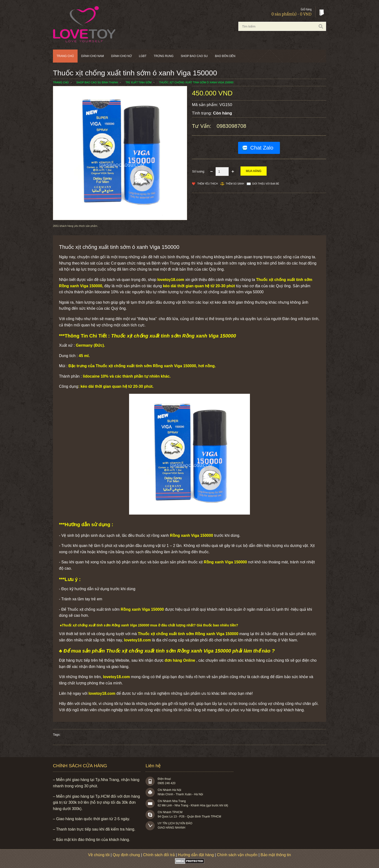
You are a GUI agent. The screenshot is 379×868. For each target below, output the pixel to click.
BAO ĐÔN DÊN (225, 56)
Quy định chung (126, 855)
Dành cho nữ (121, 56)
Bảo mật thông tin (276, 855)
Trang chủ (65, 56)
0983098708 (231, 126)
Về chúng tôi (99, 855)
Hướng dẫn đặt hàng (196, 855)
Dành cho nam (93, 56)
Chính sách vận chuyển (237, 855)
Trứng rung (164, 56)
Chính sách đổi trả (159, 855)
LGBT (143, 56)
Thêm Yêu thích (208, 184)
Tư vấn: (202, 126)
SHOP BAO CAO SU (194, 56)
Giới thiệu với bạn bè (266, 184)
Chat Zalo (262, 148)
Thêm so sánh (235, 184)
